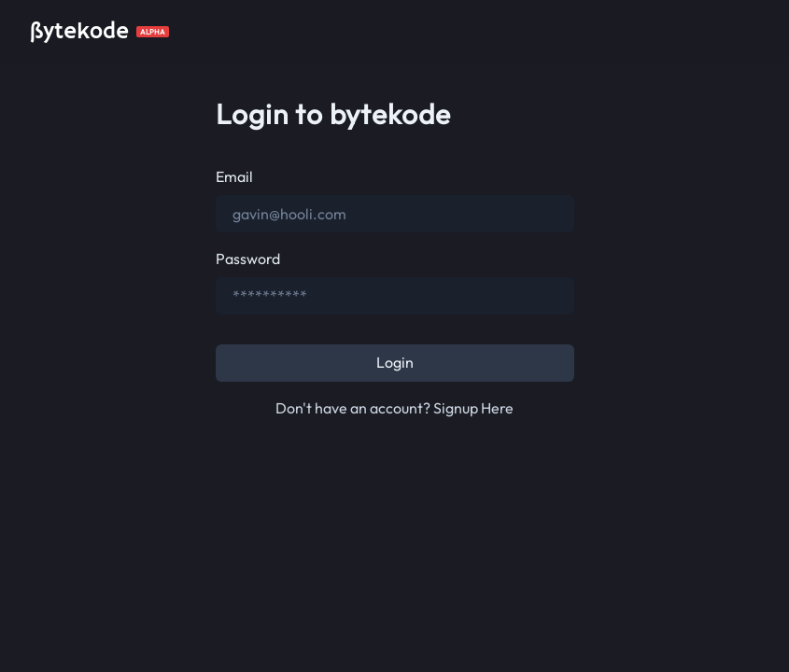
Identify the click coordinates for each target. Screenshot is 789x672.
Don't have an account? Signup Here (394, 408)
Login (395, 362)
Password (248, 259)
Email (234, 176)
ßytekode (79, 32)
